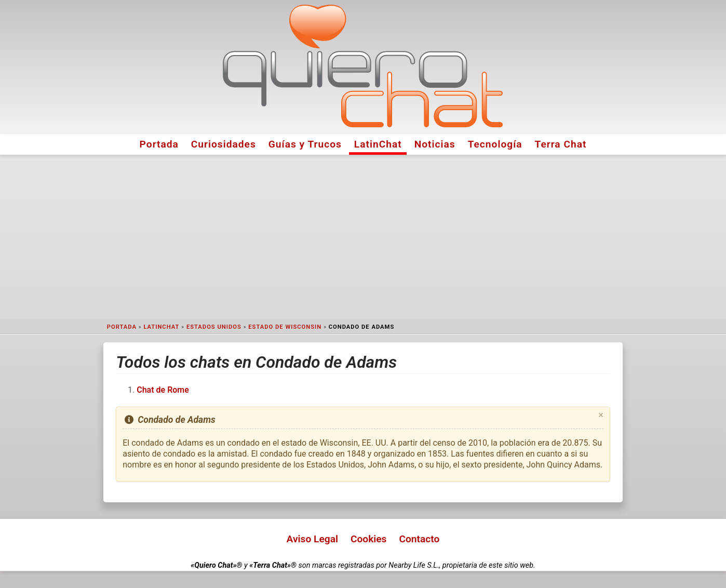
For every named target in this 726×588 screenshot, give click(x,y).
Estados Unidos (214, 327)
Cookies (369, 539)
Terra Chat (561, 144)
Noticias (435, 144)
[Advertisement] (363, 237)
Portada (159, 144)
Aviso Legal (312, 539)
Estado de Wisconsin (285, 327)
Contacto (419, 539)
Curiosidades (224, 144)
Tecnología (495, 144)
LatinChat (378, 144)
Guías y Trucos (305, 144)
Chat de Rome (163, 390)
